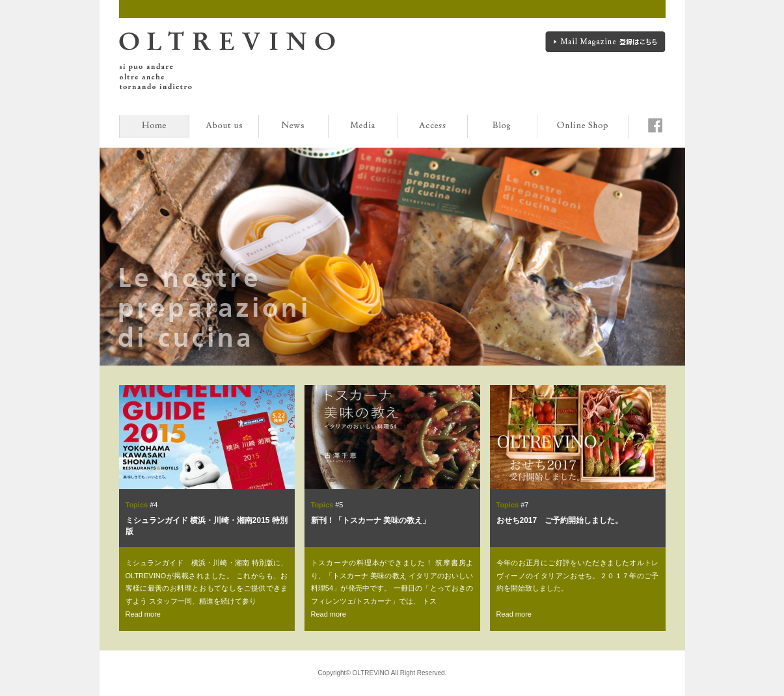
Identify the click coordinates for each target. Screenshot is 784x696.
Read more (143, 614)
